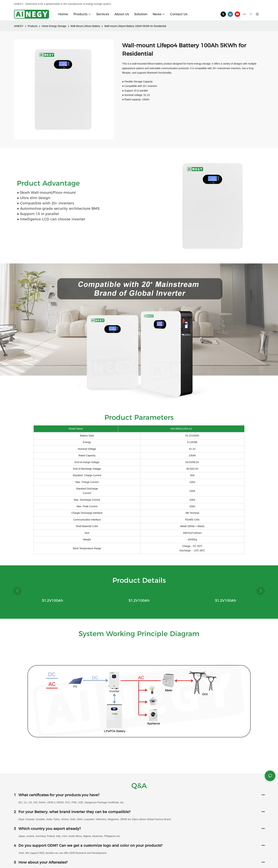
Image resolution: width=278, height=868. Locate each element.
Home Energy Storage (54, 26)
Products (33, 26)
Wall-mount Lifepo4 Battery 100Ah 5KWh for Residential (135, 26)
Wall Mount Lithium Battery (85, 26)
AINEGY (19, 26)
